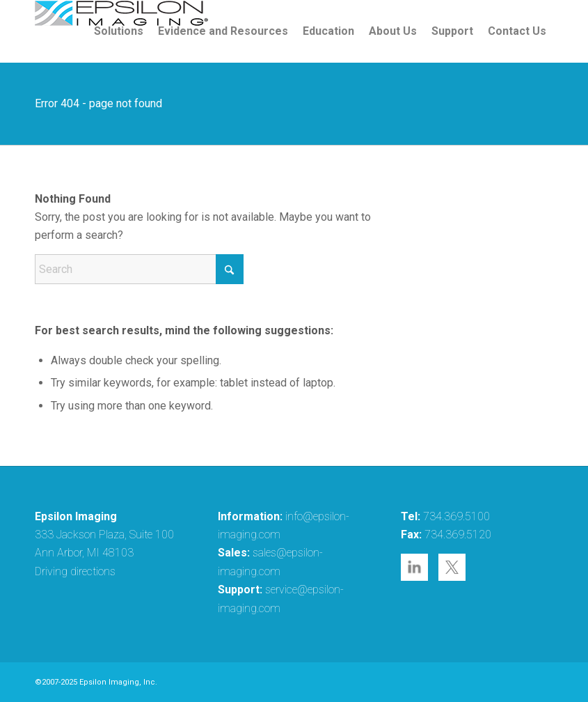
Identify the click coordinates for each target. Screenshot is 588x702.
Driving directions (75, 571)
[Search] (139, 269)
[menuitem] (119, 31)
